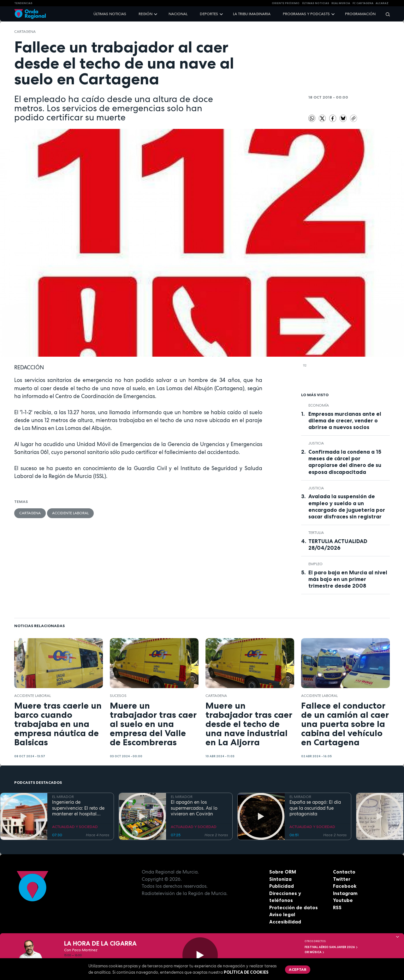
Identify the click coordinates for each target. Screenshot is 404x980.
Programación (360, 14)
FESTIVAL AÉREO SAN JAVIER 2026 (331, 947)
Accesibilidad (285, 922)
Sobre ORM (283, 872)
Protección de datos (294, 907)
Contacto (344, 872)
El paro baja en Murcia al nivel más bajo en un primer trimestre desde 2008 (348, 579)
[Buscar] (386, 14)
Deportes (209, 14)
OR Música (315, 952)
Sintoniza (280, 879)
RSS (337, 907)
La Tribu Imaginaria (252, 14)
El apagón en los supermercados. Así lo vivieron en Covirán (194, 808)
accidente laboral (70, 513)
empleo (315, 564)
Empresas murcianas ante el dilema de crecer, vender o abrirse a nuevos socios (345, 420)
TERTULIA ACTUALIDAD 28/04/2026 (338, 544)
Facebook (345, 886)
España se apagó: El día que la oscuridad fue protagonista (315, 808)
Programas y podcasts (306, 14)
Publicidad (282, 886)
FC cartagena (363, 3)
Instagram (345, 893)
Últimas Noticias (316, 3)
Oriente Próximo (286, 3)
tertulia (316, 533)
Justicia (316, 443)
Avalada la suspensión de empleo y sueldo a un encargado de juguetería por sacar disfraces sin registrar (347, 506)
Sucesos (118, 696)
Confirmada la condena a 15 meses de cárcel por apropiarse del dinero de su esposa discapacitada (345, 462)
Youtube (343, 900)
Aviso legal (282, 914)
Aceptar (298, 969)
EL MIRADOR (63, 797)
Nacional (178, 14)
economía (319, 405)
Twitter (342, 879)
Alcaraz (382, 3)
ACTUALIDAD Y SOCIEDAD (75, 827)
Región (146, 14)
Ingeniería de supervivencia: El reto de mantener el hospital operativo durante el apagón (78, 808)
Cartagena (25, 32)
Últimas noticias (110, 14)
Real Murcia (341, 3)
